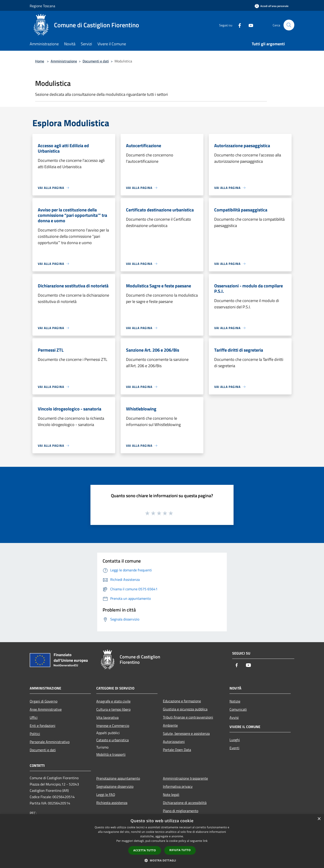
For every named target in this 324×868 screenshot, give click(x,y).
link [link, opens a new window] (205, 841)
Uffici (34, 717)
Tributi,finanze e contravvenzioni (188, 717)
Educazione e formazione (182, 701)
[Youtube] (249, 25)
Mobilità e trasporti (111, 754)
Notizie (235, 701)
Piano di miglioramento (181, 811)
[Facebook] (238, 25)
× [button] (319, 819)
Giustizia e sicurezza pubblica (185, 709)
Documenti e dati (96, 61)
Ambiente (170, 725)
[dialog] (162, 841)
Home (40, 61)
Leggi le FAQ (106, 795)
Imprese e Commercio (113, 726)
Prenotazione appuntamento (118, 778)
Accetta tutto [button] (145, 850)
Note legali (171, 795)
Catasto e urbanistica (112, 740)
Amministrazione (64, 61)
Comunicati (238, 709)
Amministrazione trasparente (185, 778)
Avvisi (234, 717)
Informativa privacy (178, 786)
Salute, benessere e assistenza (186, 733)
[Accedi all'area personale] (272, 6)
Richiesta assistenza (112, 803)
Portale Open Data (177, 750)
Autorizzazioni (174, 742)
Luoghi (235, 740)
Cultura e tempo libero (113, 709)
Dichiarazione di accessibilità (185, 803)
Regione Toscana (42, 6)
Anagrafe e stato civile (113, 701)
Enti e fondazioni (43, 726)
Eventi (234, 748)
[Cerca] (289, 25)
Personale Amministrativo (50, 742)
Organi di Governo (44, 701)
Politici (35, 734)
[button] (162, 860)
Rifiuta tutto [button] (180, 850)
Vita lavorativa (107, 717)
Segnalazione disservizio (115, 786)
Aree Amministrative (46, 709)
